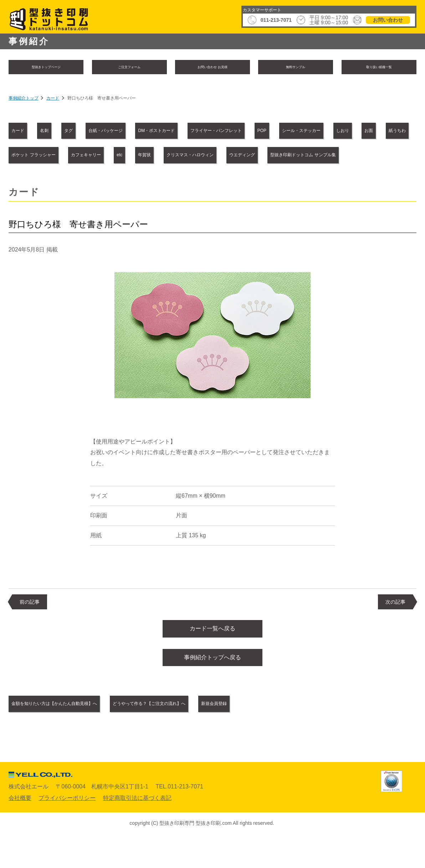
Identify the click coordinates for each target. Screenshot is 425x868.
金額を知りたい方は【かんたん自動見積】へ (74, 734)
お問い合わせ (388, 20)
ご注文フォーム (129, 68)
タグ (106, 132)
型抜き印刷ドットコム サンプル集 (256, 180)
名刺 (67, 132)
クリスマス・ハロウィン (93, 180)
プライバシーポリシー (67, 829)
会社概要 (20, 829)
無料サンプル (296, 68)
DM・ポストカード (235, 132)
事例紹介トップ (24, 100)
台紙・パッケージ (161, 132)
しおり (104, 156)
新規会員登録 (299, 734)
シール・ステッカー (43, 156)
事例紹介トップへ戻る (212, 687)
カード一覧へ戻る (212, 655)
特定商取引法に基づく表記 (137, 829)
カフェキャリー (334, 156)
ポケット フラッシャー (257, 156)
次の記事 (395, 627)
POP (388, 132)
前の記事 (30, 627)
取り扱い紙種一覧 (379, 68)
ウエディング (168, 180)
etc (385, 156)
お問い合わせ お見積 (212, 68)
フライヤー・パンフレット (321, 132)
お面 (145, 156)
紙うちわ (190, 156)
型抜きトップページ (46, 68)
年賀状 (26, 180)
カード (53, 100)
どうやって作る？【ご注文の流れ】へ (207, 734)
